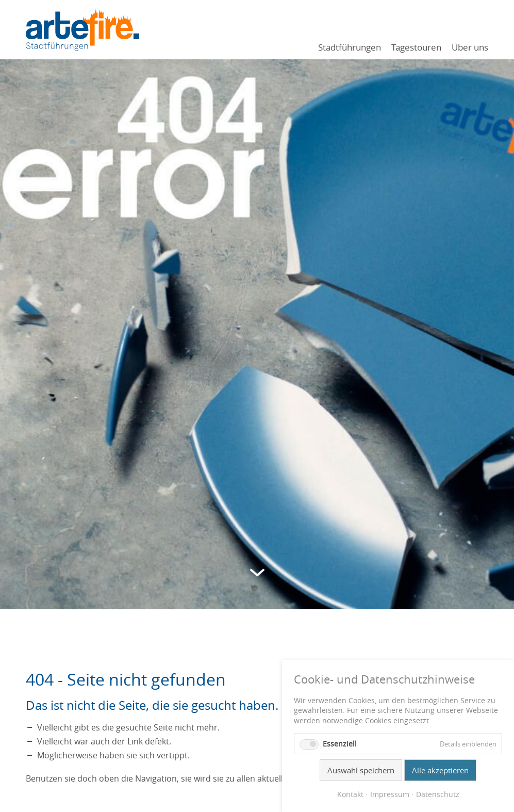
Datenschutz (438, 794)
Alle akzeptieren (440, 770)
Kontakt (350, 794)
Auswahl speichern (361, 770)
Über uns (470, 47)
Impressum (390, 794)
